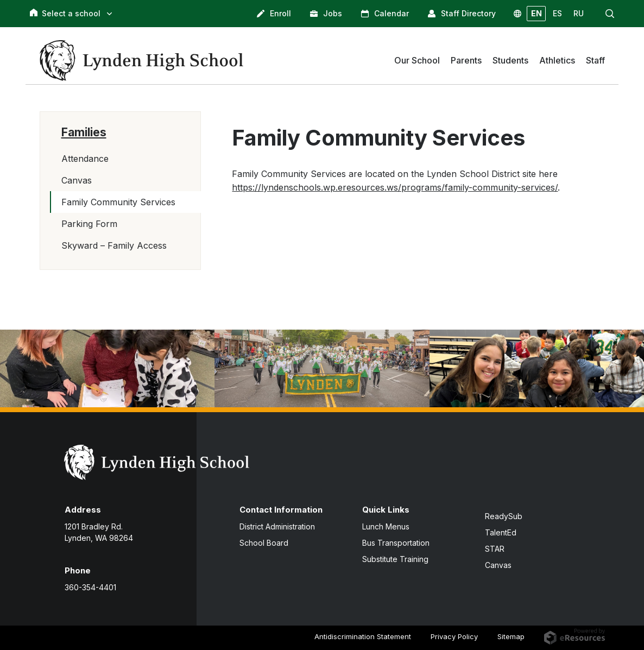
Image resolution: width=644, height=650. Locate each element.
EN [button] (536, 13)
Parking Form (89, 224)
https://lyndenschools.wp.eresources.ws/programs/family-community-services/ (395, 187)
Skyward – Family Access (114, 245)
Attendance (85, 159)
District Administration (277, 526)
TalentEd (501, 532)
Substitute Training (395, 559)
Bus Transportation (396, 543)
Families (84, 132)
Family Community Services (118, 202)
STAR (495, 549)
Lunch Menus (386, 526)
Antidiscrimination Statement (363, 636)
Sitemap (511, 636)
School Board (264, 543)
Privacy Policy (454, 636)
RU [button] (579, 13)
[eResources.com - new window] (574, 636)
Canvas (77, 180)
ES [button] (557, 13)
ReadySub (504, 516)
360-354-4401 (90, 587)
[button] (610, 14)
